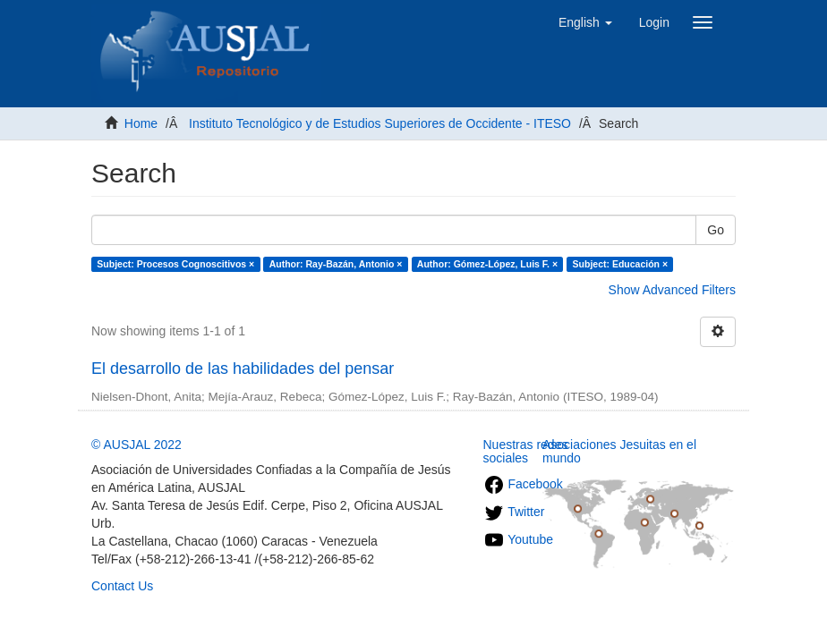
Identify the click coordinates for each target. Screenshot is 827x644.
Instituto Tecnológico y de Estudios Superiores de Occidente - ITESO (380, 123)
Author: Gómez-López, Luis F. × (487, 264)
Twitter (514, 512)
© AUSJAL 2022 (136, 445)
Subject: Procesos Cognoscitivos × (175, 264)
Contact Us (122, 586)
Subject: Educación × (620, 264)
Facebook (523, 484)
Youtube (519, 539)
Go (716, 230)
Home (141, 123)
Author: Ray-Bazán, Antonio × (336, 264)
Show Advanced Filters (672, 290)
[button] (585, 22)
